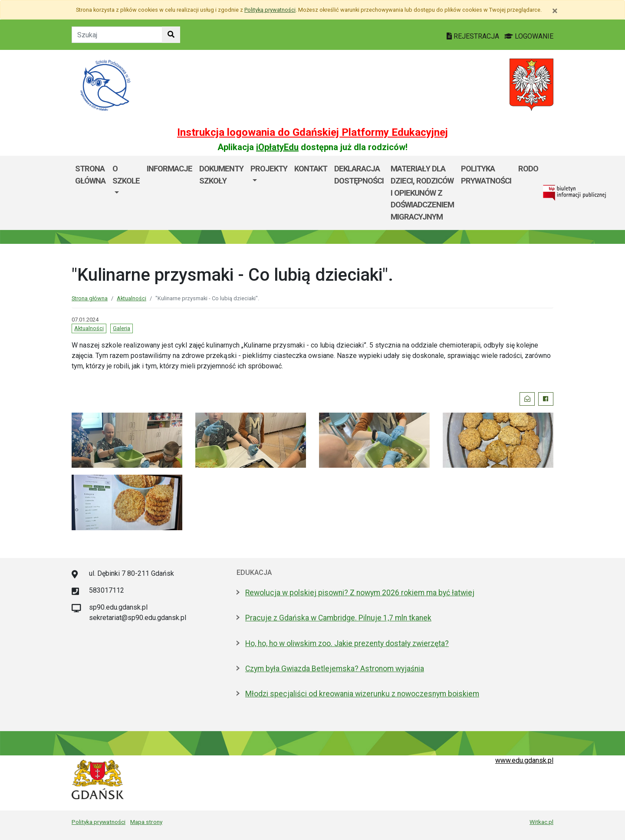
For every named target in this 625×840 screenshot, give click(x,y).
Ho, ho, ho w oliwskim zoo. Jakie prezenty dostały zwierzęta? (347, 643)
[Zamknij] (555, 11)
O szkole (126, 175)
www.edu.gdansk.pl (524, 760)
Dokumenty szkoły (221, 175)
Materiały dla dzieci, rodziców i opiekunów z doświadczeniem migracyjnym (422, 192)
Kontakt (311, 169)
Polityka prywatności (486, 175)
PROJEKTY (269, 169)
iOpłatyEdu (277, 147)
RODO (528, 169)
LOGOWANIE (529, 36)
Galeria (122, 328)
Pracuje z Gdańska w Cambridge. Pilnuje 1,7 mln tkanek (338, 618)
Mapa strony (146, 822)
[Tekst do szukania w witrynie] (117, 35)
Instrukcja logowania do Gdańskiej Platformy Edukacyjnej (312, 132)
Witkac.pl (541, 822)
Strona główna (90, 175)
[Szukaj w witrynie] (171, 35)
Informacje (169, 169)
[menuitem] (126, 193)
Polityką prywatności (270, 10)
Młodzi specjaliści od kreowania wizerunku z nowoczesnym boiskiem (362, 694)
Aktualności (132, 298)
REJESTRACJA (474, 36)
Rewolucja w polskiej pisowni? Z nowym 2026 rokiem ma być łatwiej (360, 593)
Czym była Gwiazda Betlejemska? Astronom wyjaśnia (335, 669)
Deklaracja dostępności (359, 175)
